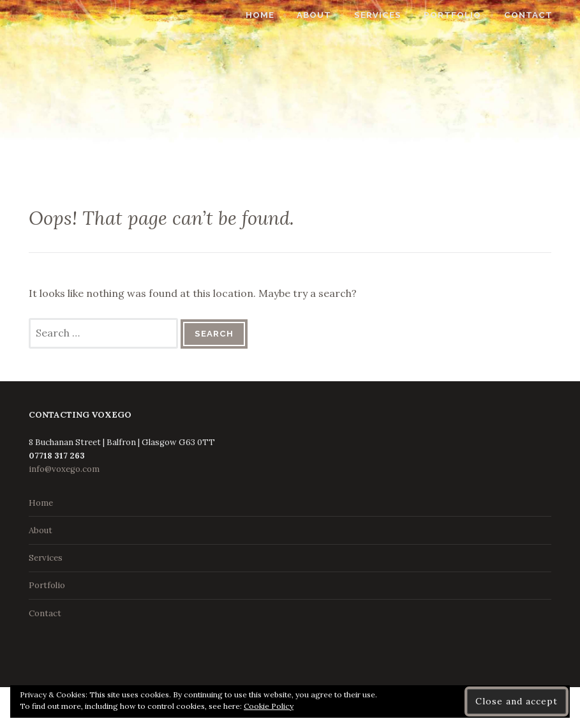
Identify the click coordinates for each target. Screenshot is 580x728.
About (325, 15)
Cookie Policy (269, 706)
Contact (539, 15)
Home (271, 15)
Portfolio (464, 15)
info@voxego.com (64, 469)
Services (389, 15)
